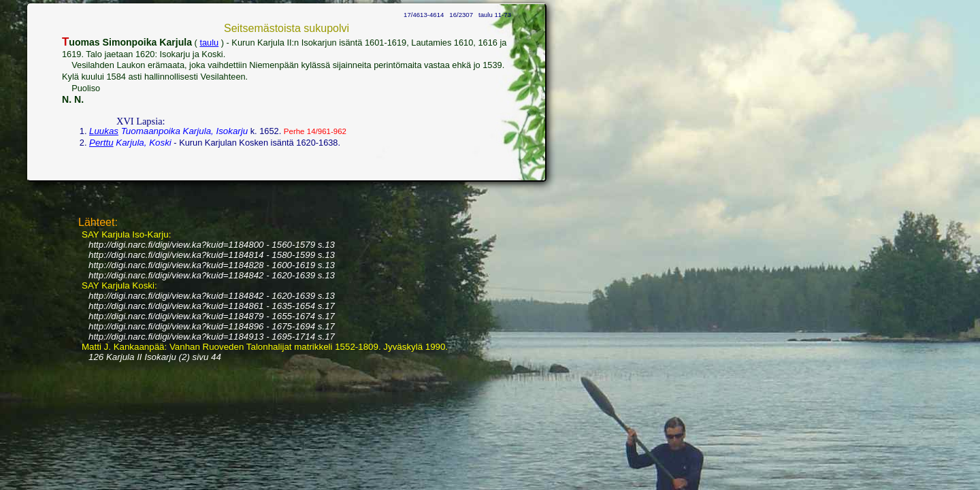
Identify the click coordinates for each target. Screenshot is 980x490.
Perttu (101, 143)
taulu (209, 43)
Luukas (104, 131)
